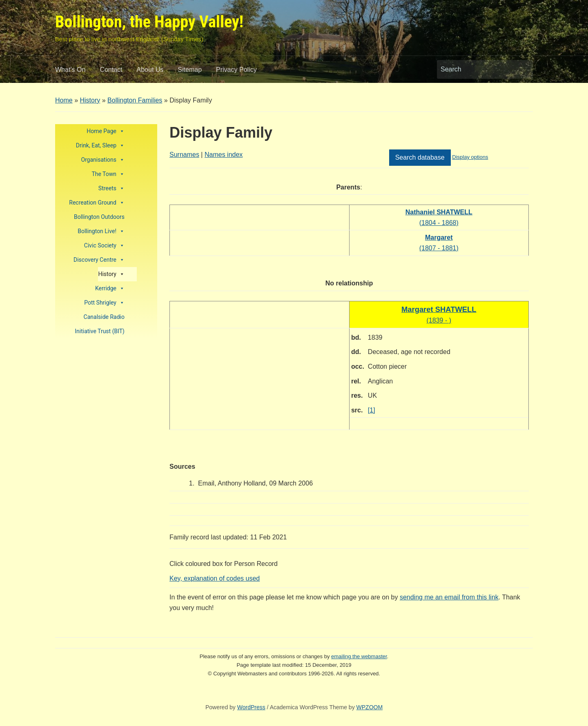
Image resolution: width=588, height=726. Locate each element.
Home (64, 100)
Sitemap (190, 70)
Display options (470, 157)
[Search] (477, 69)
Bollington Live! (101, 231)
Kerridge (110, 288)
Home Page (106, 131)
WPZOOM (370, 707)
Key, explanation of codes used (215, 578)
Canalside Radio (104, 317)
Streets (111, 188)
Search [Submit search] (523, 69)
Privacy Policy (236, 70)
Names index (224, 155)
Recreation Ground (97, 203)
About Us (150, 70)
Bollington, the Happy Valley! (149, 22)
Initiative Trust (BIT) (100, 331)
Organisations (103, 160)
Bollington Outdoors (99, 217)
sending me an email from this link (449, 597)
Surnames (184, 155)
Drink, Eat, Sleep (100, 146)
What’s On (70, 70)
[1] (372, 410)
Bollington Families (135, 100)
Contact (111, 70)
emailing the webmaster (359, 656)
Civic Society (104, 246)
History (90, 100)
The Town (108, 174)
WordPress (251, 707)
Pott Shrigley (104, 303)
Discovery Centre (99, 260)
